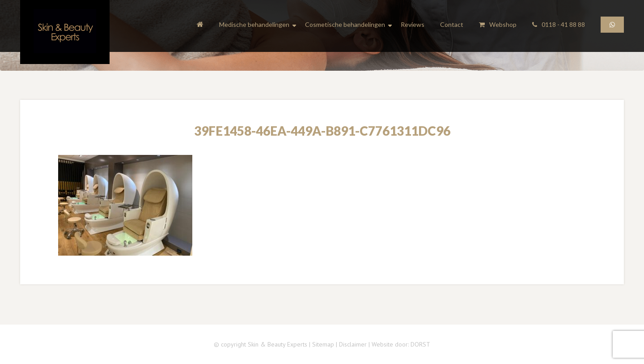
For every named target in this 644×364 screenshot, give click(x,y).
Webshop (498, 24)
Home (200, 26)
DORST (420, 344)
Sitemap (323, 344)
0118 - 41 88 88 (559, 24)
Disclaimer (353, 344)
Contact (452, 24)
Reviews (413, 24)
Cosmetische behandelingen (345, 25)
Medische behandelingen (254, 25)
